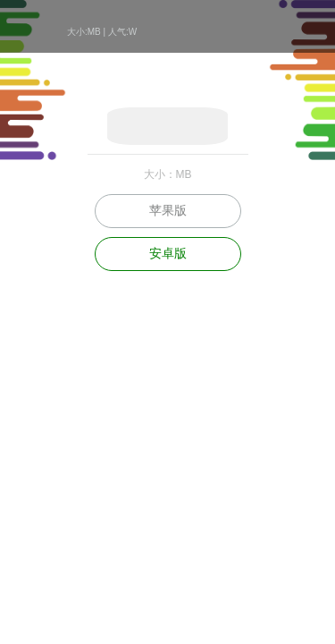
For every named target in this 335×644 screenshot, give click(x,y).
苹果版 (168, 210)
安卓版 (168, 253)
